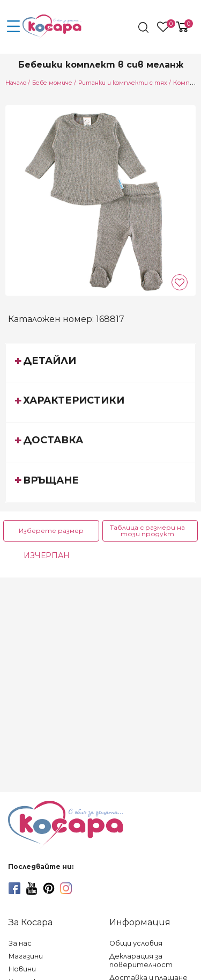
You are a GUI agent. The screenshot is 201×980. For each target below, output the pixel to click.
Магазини (26, 956)
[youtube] (32, 888)
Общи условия (136, 943)
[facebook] (14, 888)
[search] (144, 27)
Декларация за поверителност (141, 960)
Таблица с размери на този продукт (147, 531)
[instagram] (66, 888)
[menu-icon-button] (13, 27)
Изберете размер (51, 531)
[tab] (100, 363)
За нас (20, 943)
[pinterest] (49, 888)
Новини (22, 969)
